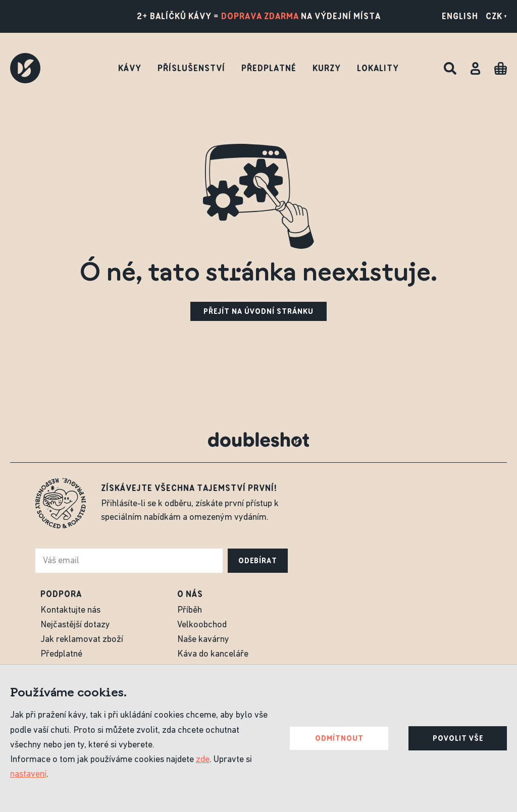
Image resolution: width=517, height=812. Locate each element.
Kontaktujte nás (70, 610)
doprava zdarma (260, 16)
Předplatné (269, 68)
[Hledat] (450, 68)
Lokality (378, 68)
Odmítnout (339, 738)
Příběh (190, 610)
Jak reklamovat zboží (82, 640)
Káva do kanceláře (213, 654)
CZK (496, 16)
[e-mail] (129, 561)
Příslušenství (191, 68)
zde (203, 760)
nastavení (28, 774)
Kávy (130, 68)
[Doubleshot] (25, 68)
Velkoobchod (202, 625)
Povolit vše (458, 738)
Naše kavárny (203, 640)
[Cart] (501, 68)
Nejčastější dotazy (75, 625)
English (460, 16)
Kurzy (327, 68)
